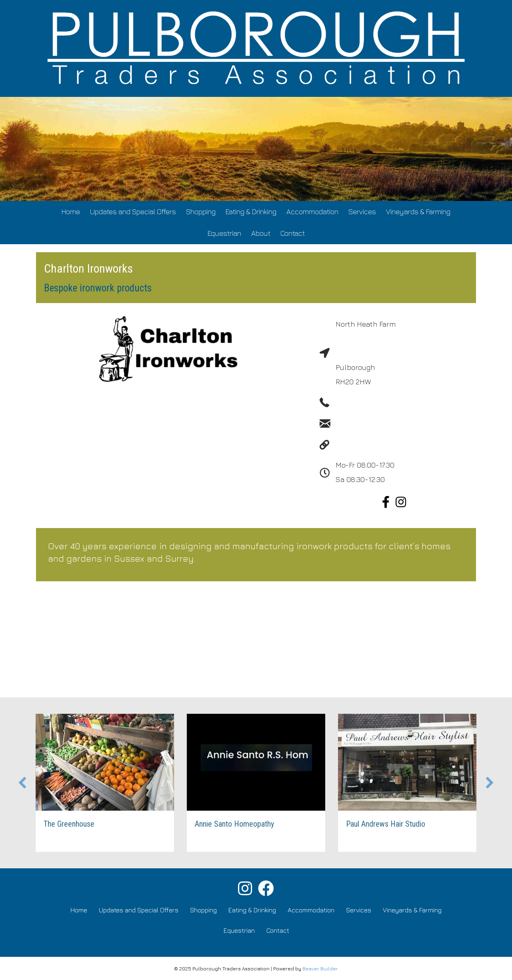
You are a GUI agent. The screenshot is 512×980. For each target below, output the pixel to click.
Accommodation (312, 212)
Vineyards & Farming (418, 212)
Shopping (201, 212)
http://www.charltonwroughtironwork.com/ (405, 445)
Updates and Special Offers (133, 212)
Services (362, 212)
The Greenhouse (77, 824)
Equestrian (224, 233)
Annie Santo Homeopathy (242, 824)
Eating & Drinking (251, 212)
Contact (293, 233)
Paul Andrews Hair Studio (394, 824)
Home (71, 212)
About (261, 233)
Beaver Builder (320, 969)
